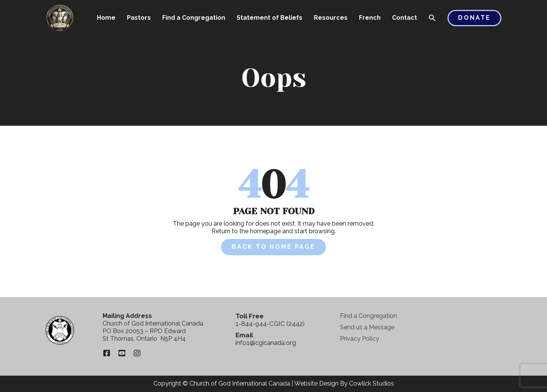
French (370, 18)
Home (106, 18)
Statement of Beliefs (270, 18)
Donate (474, 18)
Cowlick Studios (372, 383)
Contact (405, 18)
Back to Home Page (273, 247)
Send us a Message (367, 327)
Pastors (139, 18)
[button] (432, 19)
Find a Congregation (194, 18)
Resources (331, 18)
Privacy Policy (360, 339)
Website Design (316, 383)
